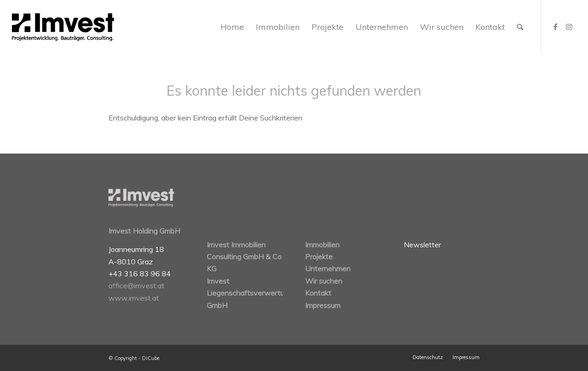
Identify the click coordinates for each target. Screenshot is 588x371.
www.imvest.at (134, 298)
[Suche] (520, 27)
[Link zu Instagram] (569, 27)
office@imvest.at (136, 285)
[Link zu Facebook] (555, 27)
